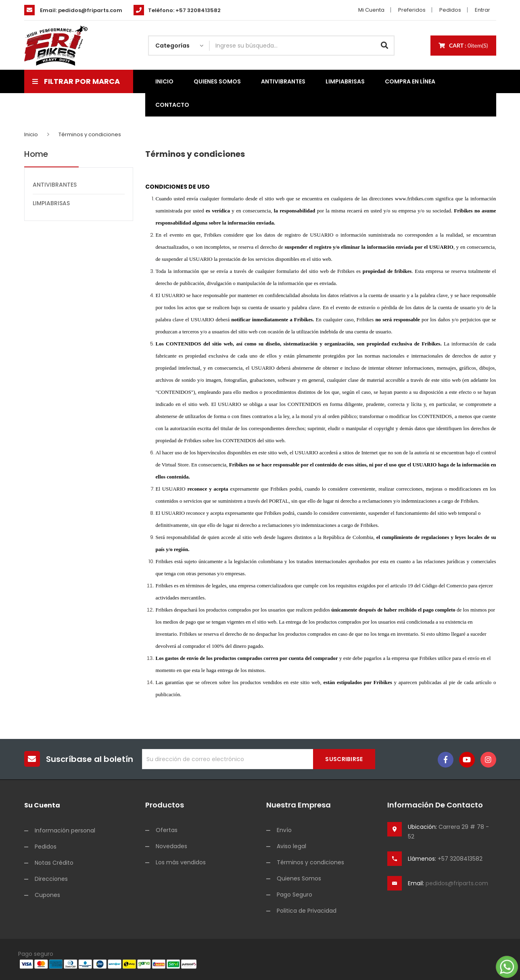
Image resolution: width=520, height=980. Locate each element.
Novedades (171, 846)
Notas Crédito (54, 863)
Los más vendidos (181, 862)
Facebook (446, 760)
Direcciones (51, 879)
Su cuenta (42, 805)
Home (36, 155)
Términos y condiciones (310, 862)
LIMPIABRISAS (51, 203)
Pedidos (450, 10)
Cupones (47, 895)
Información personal (65, 830)
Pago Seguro (294, 895)
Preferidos (412, 10)
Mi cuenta (371, 10)
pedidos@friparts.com (90, 10)
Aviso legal (291, 846)
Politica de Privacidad (307, 911)
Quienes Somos (299, 878)
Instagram (488, 760)
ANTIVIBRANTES (55, 185)
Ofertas (167, 830)
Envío (284, 830)
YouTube (467, 760)
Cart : (463, 45)
